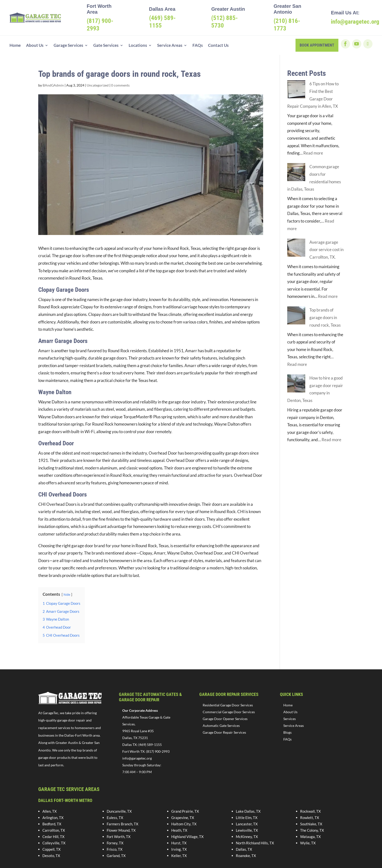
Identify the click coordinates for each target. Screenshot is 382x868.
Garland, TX (116, 856)
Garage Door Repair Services (224, 732)
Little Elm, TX (247, 818)
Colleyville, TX (54, 843)
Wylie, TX (308, 843)
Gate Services (106, 46)
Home (15, 46)
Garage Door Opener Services (225, 719)
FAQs (198, 46)
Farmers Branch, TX (123, 824)
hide (67, 595)
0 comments (120, 85)
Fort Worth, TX (119, 837)
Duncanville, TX (119, 811)
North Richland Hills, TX (255, 843)
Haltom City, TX (184, 824)
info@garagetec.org (137, 758)
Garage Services (68, 46)
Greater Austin (228, 9)
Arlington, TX (53, 818)
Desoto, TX (51, 856)
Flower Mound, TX (121, 830)
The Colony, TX (312, 830)
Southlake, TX (311, 824)
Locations (138, 46)
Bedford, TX (52, 824)
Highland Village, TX (187, 837)
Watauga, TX (310, 837)
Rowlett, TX (310, 818)
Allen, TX (50, 811)
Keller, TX (179, 856)
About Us (35, 46)
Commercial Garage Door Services (229, 712)
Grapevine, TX (183, 818)
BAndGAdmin (53, 85)
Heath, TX (179, 830)
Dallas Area (162, 9)
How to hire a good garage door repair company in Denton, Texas (313, 378)
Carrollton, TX (54, 830)
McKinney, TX (247, 837)
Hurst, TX (179, 843)
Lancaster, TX (247, 824)
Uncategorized (98, 85)
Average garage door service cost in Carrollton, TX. (326, 250)
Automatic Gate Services (221, 726)
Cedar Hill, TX (53, 837)
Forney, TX (115, 843)
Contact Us (218, 46)
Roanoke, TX (246, 856)
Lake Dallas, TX (248, 811)
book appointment (317, 45)
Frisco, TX (115, 849)
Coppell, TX (52, 849)
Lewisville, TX (247, 830)
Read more (313, 153)
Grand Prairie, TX (185, 811)
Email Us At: (345, 13)
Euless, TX (115, 818)
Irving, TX (179, 849)
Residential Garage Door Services (228, 705)
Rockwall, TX (310, 811)
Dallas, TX (244, 849)
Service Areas (170, 46)
